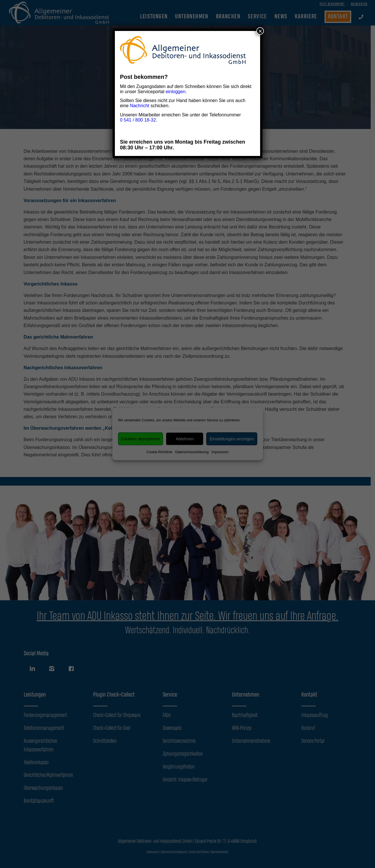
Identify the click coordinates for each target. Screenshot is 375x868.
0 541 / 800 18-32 (138, 120)
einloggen (175, 92)
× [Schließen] (260, 31)
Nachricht (140, 106)
